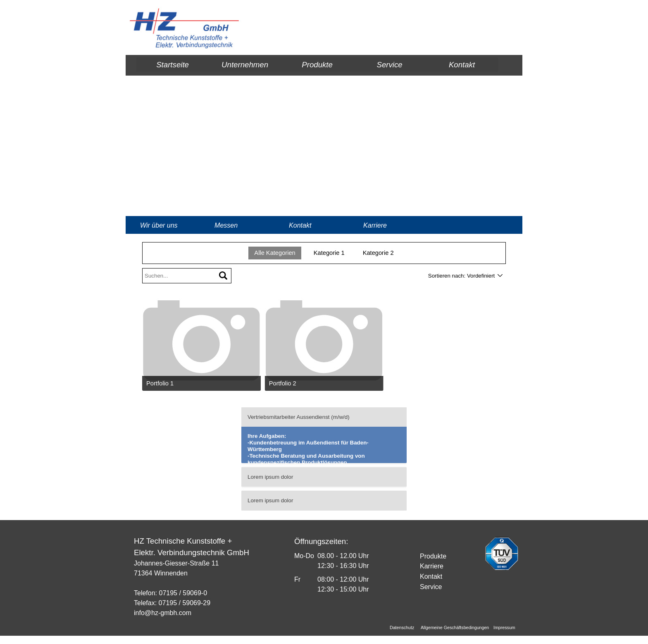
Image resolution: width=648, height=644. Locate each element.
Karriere (375, 225)
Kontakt (462, 65)
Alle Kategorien (275, 253)
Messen (226, 225)
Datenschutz (402, 627)
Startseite (173, 65)
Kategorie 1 (329, 253)
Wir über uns (159, 225)
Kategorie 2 (378, 253)
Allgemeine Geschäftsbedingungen (455, 627)
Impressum (504, 627)
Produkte (317, 65)
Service (389, 65)
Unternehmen (245, 65)
